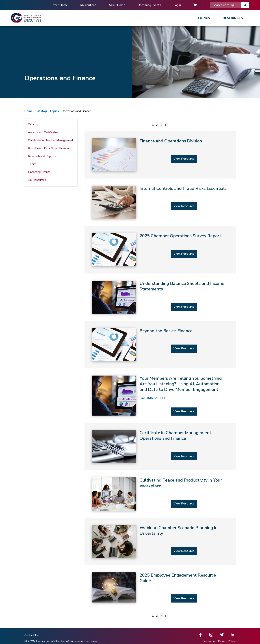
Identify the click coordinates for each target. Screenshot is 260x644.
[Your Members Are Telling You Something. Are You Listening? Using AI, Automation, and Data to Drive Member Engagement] (160, 396)
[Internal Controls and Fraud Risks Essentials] (160, 202)
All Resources (37, 180)
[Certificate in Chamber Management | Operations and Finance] (160, 446)
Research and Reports (42, 156)
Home (29, 111)
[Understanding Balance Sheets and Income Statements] (160, 297)
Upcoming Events (149, 5)
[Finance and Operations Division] (160, 155)
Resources (233, 18)
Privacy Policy (227, 641)
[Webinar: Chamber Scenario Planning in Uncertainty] (160, 542)
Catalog (41, 111)
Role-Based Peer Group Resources (50, 148)
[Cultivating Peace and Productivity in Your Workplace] (160, 494)
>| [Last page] (166, 125)
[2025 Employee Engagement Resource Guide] (160, 587)
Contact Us (32, 635)
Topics (204, 18)
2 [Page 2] (157, 125)
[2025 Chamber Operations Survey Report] (160, 250)
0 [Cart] (196, 5)
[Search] (226, 5)
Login (177, 5)
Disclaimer (209, 641)
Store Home (60, 5)
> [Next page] (161, 125)
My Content (88, 5)
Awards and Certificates (43, 132)
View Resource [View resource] (184, 159)
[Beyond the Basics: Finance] (160, 345)
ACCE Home (117, 5)
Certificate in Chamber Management (51, 140)
